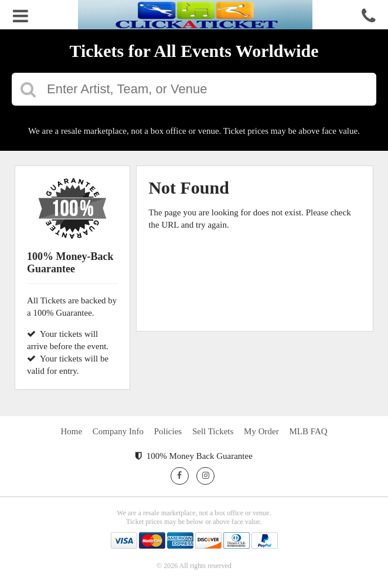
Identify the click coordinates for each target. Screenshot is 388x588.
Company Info (118, 431)
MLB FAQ (308, 431)
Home (71, 431)
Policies (168, 431)
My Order (261, 431)
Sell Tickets (213, 431)
